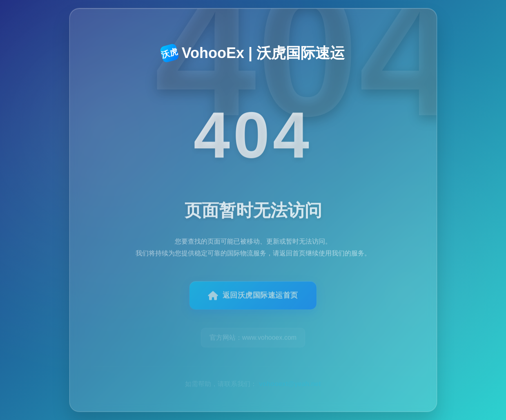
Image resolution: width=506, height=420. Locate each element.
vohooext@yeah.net (290, 374)
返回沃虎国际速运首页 (253, 299)
